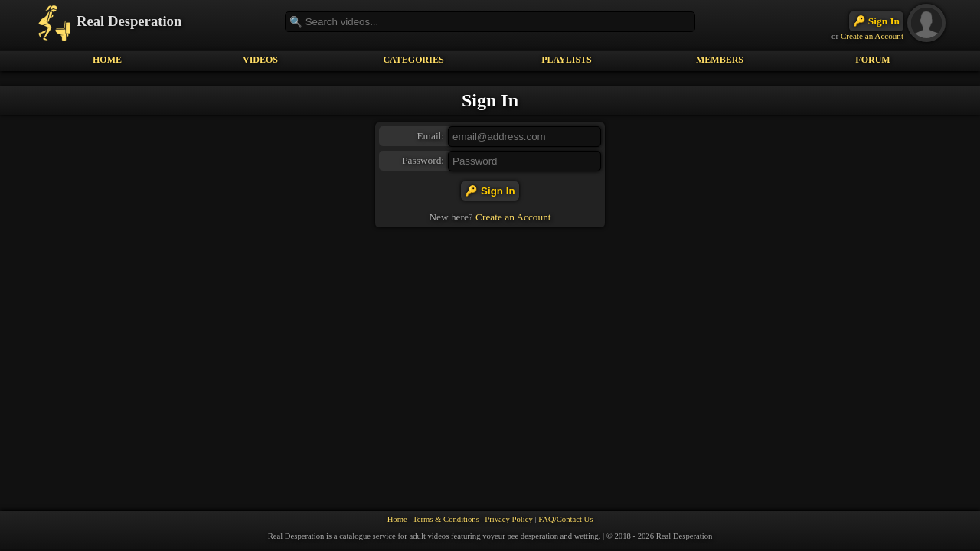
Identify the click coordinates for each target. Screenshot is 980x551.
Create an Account (872, 36)
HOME (107, 60)
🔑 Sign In (876, 21)
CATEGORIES (413, 60)
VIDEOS (260, 60)
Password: (423, 160)
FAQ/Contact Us (565, 519)
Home (397, 519)
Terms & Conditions (446, 519)
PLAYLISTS (567, 60)
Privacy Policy (508, 519)
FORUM (872, 60)
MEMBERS (720, 60)
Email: (430, 136)
